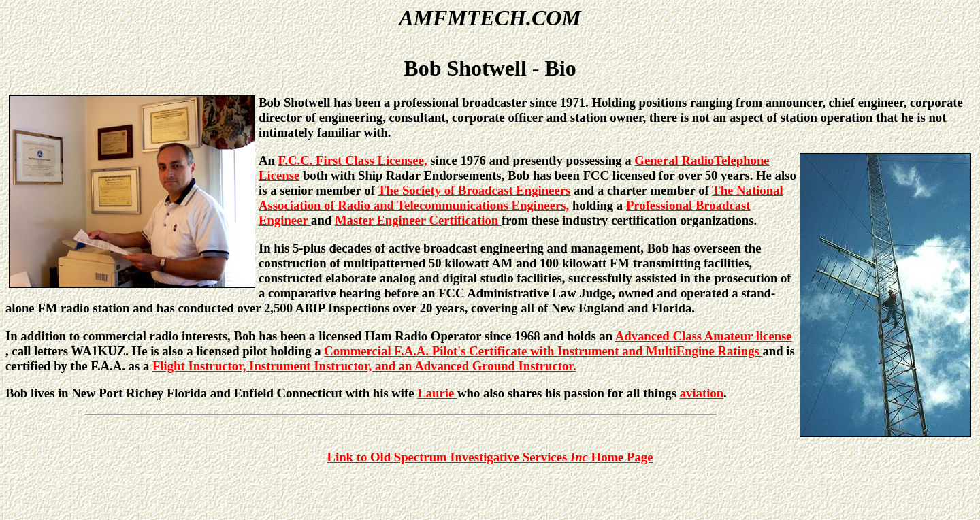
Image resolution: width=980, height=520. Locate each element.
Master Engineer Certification (418, 220)
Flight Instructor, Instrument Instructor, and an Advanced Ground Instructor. (364, 366)
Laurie (437, 393)
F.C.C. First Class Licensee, (353, 160)
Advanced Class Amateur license (704, 336)
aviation (702, 393)
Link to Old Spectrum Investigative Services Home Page (490, 457)
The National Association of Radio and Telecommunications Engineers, (521, 198)
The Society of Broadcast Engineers (474, 190)
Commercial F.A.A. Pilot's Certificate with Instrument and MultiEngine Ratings (543, 351)
